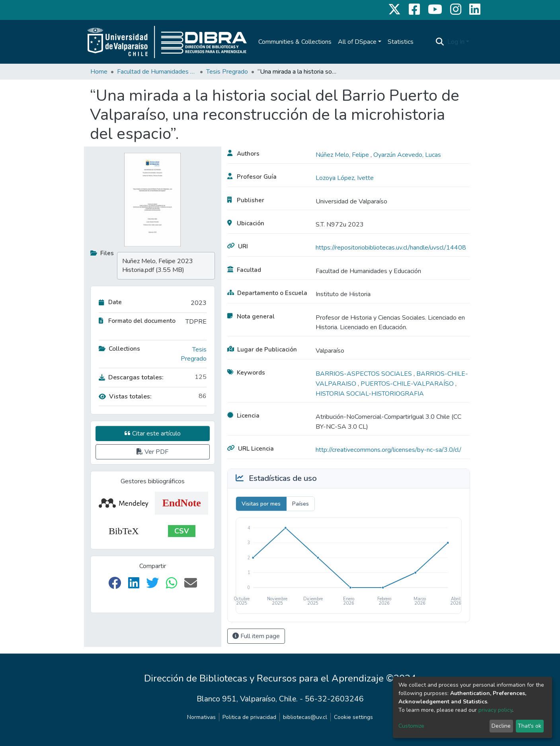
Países (300, 504)
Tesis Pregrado (227, 72)
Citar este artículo (153, 434)
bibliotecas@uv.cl (305, 717)
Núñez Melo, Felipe (343, 155)
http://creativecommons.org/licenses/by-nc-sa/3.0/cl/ (388, 450)
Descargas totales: (131, 377)
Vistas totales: (125, 396)
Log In (456, 42)
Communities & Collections (295, 42)
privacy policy (495, 710)
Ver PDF (152, 452)
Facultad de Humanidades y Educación (157, 72)
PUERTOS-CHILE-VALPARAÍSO (408, 384)
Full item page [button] (256, 636)
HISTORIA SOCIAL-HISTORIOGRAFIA (370, 394)
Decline (501, 726)
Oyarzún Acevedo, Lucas (407, 155)
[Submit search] (440, 42)
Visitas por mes (261, 504)
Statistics (401, 42)
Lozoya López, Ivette (345, 178)
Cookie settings (353, 717)
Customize (411, 726)
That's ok (530, 726)
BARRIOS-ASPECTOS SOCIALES (365, 374)
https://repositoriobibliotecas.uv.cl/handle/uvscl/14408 (391, 248)
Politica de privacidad (249, 717)
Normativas (201, 717)
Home (99, 72)
